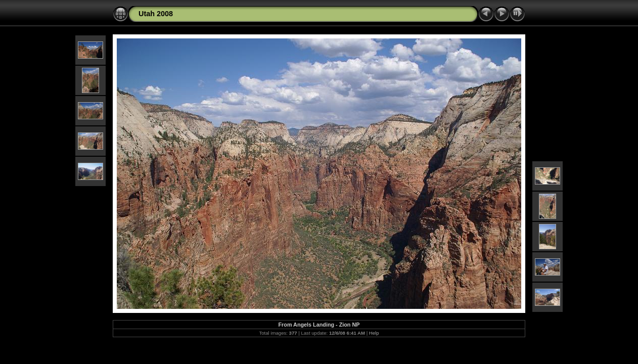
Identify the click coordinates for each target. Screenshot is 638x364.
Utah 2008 (156, 14)
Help (374, 333)
